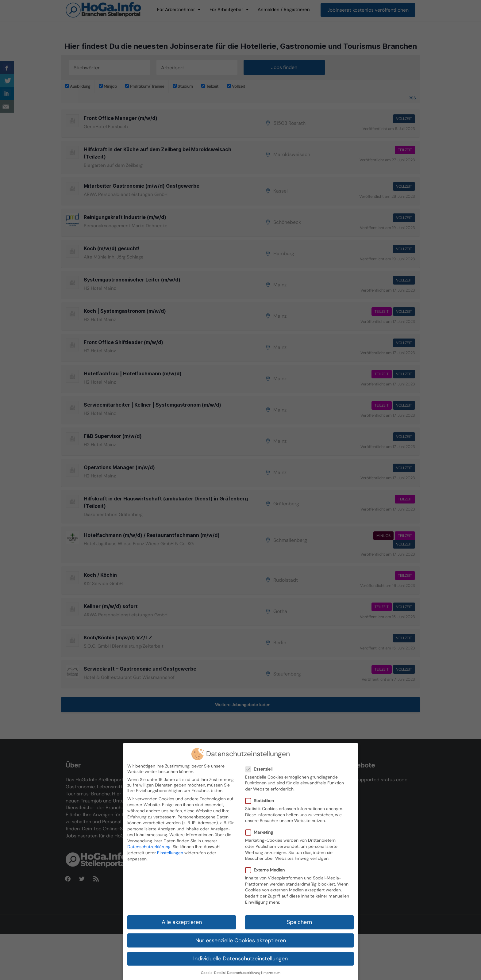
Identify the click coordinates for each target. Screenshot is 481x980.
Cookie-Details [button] (213, 973)
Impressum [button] (271, 973)
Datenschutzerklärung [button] (244, 973)
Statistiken (262, 801)
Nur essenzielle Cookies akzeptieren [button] (241, 940)
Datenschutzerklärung (149, 847)
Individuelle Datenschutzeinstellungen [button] (240, 959)
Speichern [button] (299, 922)
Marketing (261, 832)
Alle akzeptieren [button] (182, 922)
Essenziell (261, 769)
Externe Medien (267, 870)
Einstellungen (170, 853)
